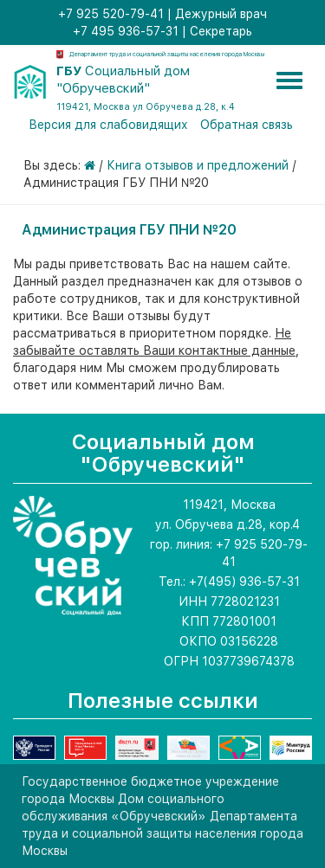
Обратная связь (247, 125)
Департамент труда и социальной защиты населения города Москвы (167, 54)
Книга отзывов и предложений (198, 165)
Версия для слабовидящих (108, 125)
